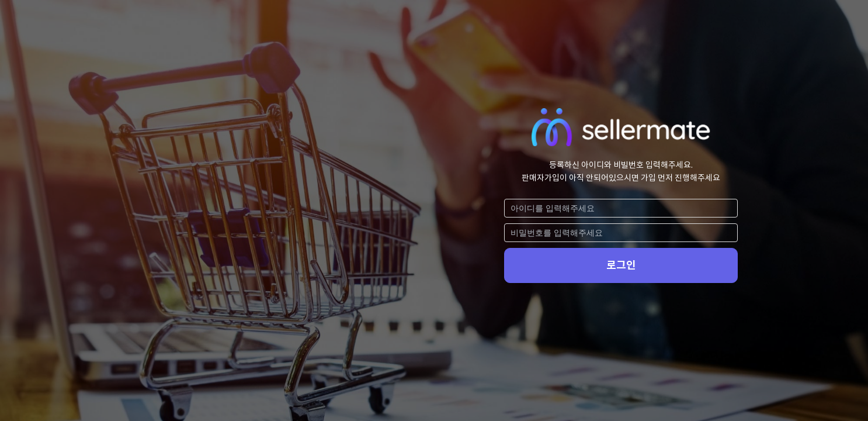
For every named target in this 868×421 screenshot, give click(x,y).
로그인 (621, 265)
